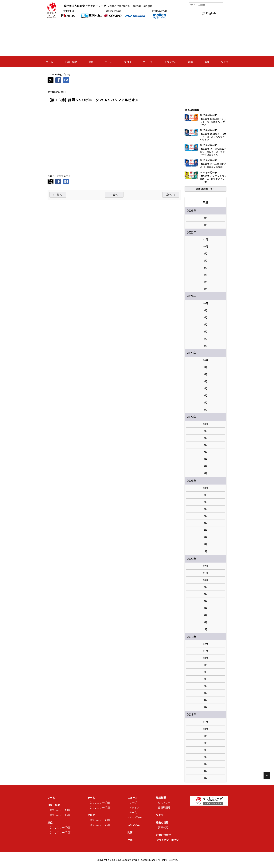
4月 (205, 218)
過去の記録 (162, 822)
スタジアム (170, 62)
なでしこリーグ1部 (60, 810)
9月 (205, 253)
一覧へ (114, 195)
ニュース (148, 62)
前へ (59, 195)
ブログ (128, 62)
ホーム (49, 62)
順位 (91, 62)
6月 (205, 268)
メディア (134, 807)
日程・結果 (71, 62)
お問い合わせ (163, 835)
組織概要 (161, 797)
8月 (205, 261)
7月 (205, 317)
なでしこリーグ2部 (60, 815)
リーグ (133, 802)
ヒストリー (164, 802)
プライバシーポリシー (169, 840)
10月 (206, 246)
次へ (169, 195)
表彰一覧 (163, 827)
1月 (205, 551)
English (211, 13)
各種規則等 (164, 807)
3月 (205, 225)
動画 (190, 62)
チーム (109, 62)
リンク (225, 62)
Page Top (267, 776)
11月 (206, 239)
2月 (205, 544)
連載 (207, 62)
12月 (206, 566)
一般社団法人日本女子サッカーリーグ (107, 6)
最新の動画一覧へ (205, 189)
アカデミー (136, 817)
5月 (205, 275)
